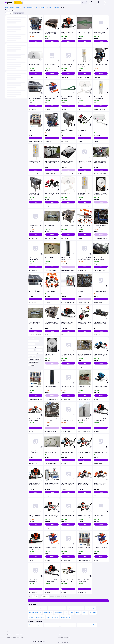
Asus (66, 613)
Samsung (85, 613)
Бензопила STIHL (48, 613)
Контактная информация (64, 638)
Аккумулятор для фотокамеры (37, 617)
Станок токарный (66, 617)
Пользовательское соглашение (15, 635)
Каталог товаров (9, 7)
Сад (24, 7)
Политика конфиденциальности (15, 638)
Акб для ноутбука (91, 608)
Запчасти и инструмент (35, 613)
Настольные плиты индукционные (38, 608)
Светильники (59, 613)
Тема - (38, 642)
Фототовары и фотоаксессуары (57, 608)
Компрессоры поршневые (52, 625)
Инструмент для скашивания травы (36, 7)
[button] (36, 41)
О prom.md (60, 635)
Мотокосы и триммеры (53, 7)
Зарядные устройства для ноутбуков (87, 625)
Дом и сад (18, 7)
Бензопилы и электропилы (36, 625)
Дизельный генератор (53, 617)
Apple (72, 613)
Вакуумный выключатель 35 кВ (75, 608)
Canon (78, 613)
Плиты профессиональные (68, 625)
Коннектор (93, 613)
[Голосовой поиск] (80, 3)
